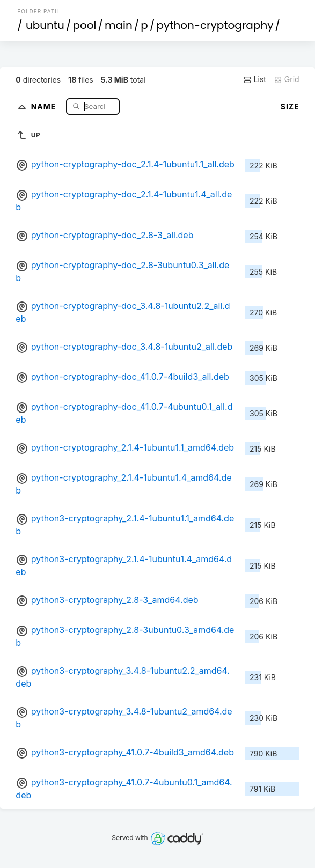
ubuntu (45, 25)
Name (45, 106)
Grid (287, 79)
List (255, 79)
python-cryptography (215, 25)
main (119, 25)
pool (84, 25)
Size (290, 106)
